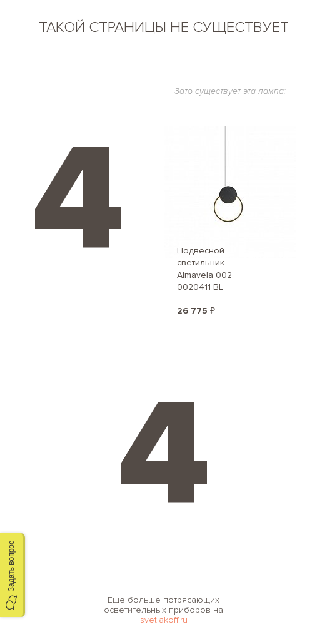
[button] (13, 575)
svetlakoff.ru (164, 620)
